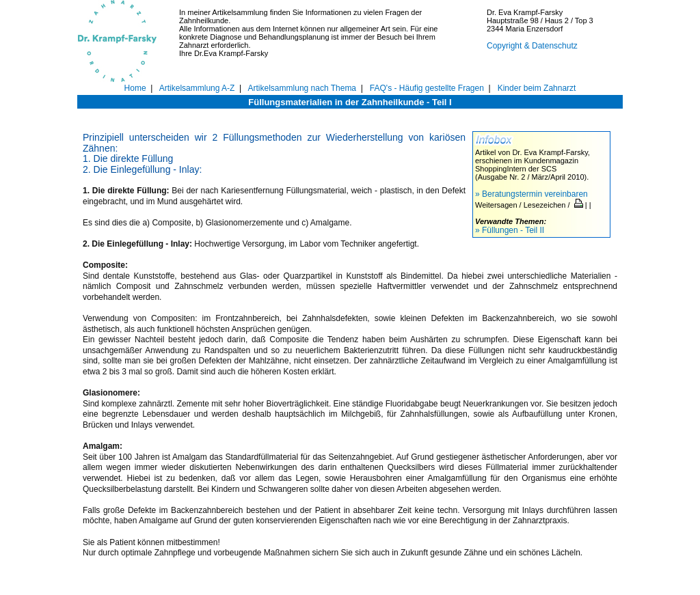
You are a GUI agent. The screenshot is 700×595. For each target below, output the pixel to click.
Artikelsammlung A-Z (197, 88)
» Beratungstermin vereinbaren (531, 194)
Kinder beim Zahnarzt (537, 88)
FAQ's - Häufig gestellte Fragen (427, 88)
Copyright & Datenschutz (532, 46)
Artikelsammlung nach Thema (302, 88)
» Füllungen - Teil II (510, 230)
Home (135, 88)
